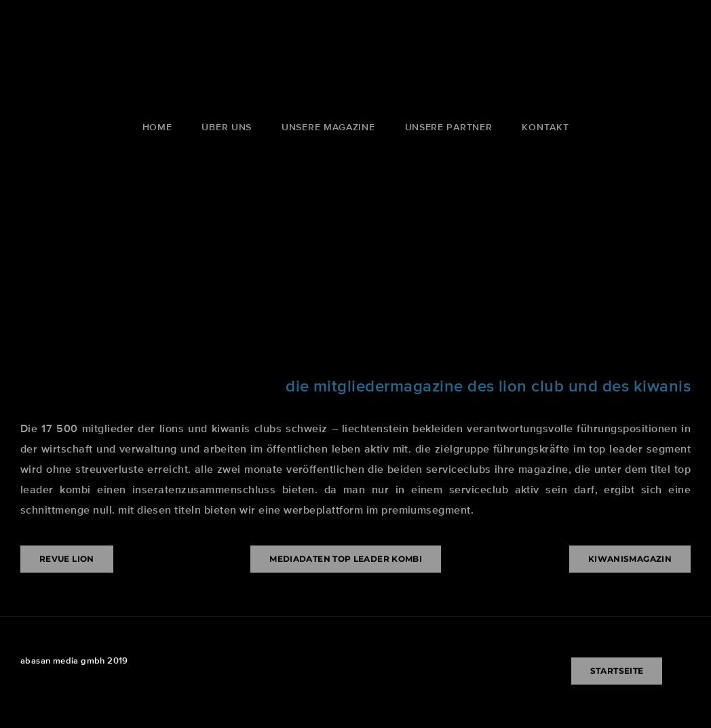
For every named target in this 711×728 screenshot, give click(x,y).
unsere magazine (328, 127)
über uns (227, 127)
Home (157, 127)
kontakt (545, 127)
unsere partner (449, 127)
